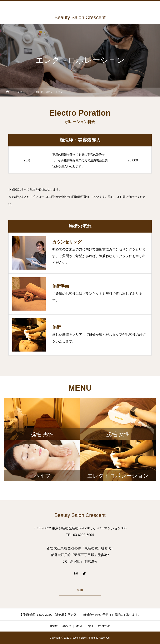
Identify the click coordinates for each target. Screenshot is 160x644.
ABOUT (67, 626)
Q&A (91, 626)
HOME (54, 626)
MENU (79, 626)
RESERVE (104, 626)
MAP (80, 590)
